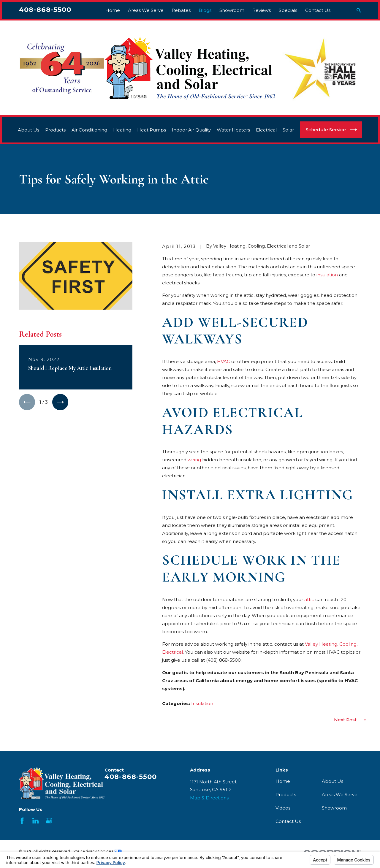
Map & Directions (209, 798)
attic (309, 599)
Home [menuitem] (113, 10)
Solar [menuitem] (288, 130)
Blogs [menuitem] (205, 10)
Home (283, 781)
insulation (327, 275)
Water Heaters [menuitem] (233, 130)
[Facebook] (22, 821)
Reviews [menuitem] (262, 10)
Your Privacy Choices (98, 851)
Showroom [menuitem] (232, 10)
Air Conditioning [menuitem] (89, 130)
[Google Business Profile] (49, 821)
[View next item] (60, 402)
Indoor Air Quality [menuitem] (191, 130)
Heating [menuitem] (122, 130)
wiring (194, 460)
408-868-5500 (45, 9)
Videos (283, 808)
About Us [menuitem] (28, 130)
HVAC (224, 361)
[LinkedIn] (35, 821)
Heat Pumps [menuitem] (152, 130)
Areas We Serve (340, 795)
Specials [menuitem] (288, 10)
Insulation (202, 703)
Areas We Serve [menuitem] (146, 10)
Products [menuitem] (55, 130)
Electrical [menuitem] (266, 130)
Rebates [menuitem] (181, 10)
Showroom (334, 808)
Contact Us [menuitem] (318, 10)
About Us (332, 781)
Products (286, 795)
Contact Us (288, 821)
